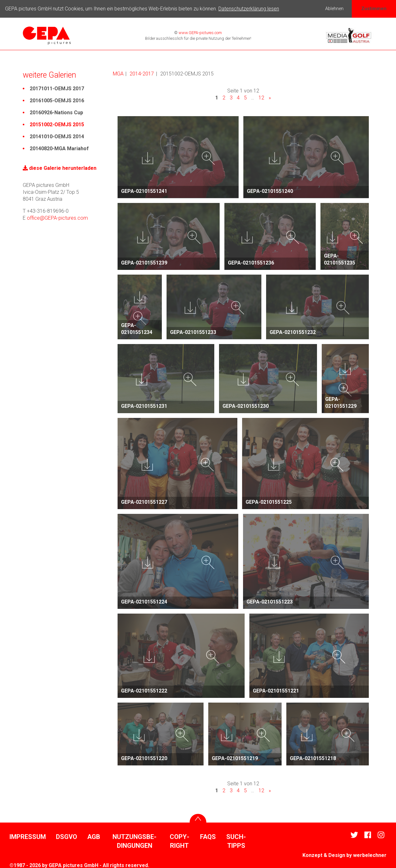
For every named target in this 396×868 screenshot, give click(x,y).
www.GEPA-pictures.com (200, 32)
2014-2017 (142, 73)
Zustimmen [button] (374, 9)
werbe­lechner (370, 855)
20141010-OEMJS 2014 (57, 136)
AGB (94, 836)
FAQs (208, 836)
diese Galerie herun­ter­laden (60, 167)
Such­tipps (236, 841)
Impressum (28, 836)
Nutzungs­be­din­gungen (134, 841)
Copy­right (180, 841)
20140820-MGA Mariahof (59, 148)
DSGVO (67, 836)
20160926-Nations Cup (56, 112)
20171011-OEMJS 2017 (57, 88)
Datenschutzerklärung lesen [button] (249, 9)
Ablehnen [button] (334, 9)
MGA (118, 73)
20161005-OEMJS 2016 (57, 100)
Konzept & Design (324, 855)
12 (261, 97)
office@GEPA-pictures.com (57, 217)
